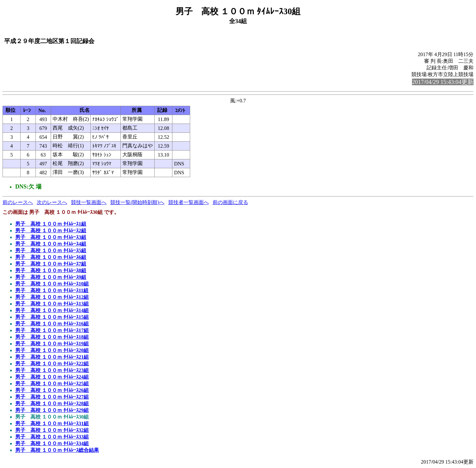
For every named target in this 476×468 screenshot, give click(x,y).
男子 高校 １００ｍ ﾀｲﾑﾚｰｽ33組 (52, 437)
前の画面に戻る (230, 202)
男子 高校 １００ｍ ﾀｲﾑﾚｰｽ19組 (52, 344)
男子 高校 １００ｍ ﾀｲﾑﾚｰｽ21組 (52, 357)
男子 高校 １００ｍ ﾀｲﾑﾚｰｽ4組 (51, 244)
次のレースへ (52, 202)
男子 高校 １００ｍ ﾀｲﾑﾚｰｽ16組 (52, 324)
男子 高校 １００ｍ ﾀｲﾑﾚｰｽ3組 (51, 237)
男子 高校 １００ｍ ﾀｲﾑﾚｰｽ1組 (51, 224)
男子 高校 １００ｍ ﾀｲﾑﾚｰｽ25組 (52, 384)
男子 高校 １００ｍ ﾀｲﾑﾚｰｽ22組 (52, 364)
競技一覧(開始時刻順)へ (137, 202)
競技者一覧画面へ (189, 202)
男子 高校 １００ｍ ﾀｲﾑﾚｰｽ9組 (51, 277)
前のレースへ (18, 202)
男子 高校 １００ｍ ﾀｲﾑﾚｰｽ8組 (51, 270)
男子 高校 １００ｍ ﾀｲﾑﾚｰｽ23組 (52, 370)
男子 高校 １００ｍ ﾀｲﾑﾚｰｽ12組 (52, 297)
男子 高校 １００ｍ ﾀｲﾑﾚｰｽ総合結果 (57, 450)
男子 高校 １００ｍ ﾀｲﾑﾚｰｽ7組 (51, 264)
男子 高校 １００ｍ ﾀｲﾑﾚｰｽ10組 (52, 284)
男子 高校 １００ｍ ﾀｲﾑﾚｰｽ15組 (52, 317)
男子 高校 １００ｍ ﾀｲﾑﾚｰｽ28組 (52, 404)
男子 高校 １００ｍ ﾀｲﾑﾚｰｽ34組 (52, 443)
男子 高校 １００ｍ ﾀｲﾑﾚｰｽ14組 (52, 310)
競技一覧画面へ (89, 202)
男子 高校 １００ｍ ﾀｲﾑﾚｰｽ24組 (52, 377)
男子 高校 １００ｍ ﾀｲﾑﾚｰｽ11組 (52, 290)
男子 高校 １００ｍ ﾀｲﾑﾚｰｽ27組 (52, 397)
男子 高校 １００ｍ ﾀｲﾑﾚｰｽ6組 (51, 257)
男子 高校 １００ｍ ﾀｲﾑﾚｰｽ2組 (51, 231)
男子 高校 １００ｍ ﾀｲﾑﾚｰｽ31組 (52, 423)
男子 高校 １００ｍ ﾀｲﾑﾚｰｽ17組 (52, 330)
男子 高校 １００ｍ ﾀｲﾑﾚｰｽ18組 (52, 337)
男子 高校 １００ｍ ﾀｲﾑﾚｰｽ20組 (52, 350)
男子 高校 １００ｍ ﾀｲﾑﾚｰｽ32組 (52, 430)
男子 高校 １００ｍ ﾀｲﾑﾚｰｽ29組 (52, 410)
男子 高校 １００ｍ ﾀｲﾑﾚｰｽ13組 (52, 304)
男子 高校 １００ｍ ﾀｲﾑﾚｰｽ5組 (51, 250)
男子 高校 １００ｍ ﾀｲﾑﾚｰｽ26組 (52, 390)
